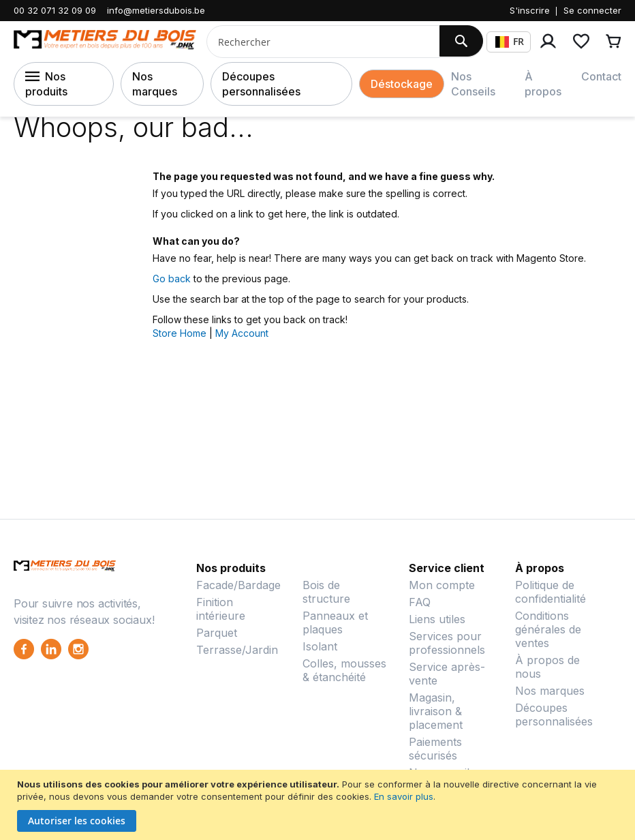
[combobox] (318, 42)
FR (510, 41)
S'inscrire (530, 10)
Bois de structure (326, 592)
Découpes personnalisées (261, 84)
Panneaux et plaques (335, 622)
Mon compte (442, 585)
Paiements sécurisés (435, 749)
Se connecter (592, 10)
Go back (172, 279)
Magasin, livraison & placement (436, 711)
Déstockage (402, 84)
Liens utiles (437, 619)
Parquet (217, 633)
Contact (601, 76)
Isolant (320, 646)
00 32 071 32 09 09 (55, 10)
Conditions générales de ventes (548, 629)
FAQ (420, 602)
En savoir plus (404, 796)
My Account (242, 333)
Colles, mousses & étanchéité (344, 670)
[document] (319, 805)
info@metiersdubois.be (156, 10)
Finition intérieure (221, 609)
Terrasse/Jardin (237, 650)
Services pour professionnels (447, 643)
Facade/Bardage (238, 585)
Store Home (180, 333)
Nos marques (155, 84)
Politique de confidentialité (551, 592)
